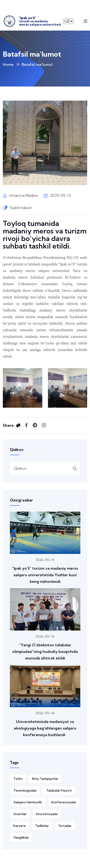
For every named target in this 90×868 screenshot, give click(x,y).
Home (8, 64)
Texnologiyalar (25, 790)
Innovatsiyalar (47, 814)
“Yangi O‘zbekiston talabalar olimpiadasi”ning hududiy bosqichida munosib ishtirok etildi (45, 651)
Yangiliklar (21, 837)
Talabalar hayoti (59, 790)
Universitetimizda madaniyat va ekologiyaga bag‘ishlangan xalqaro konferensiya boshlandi (45, 728)
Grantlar (20, 814)
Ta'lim (18, 779)
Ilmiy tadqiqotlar (45, 779)
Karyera (20, 826)
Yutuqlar (65, 826)
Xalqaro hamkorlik (28, 802)
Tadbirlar (42, 826)
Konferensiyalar (64, 802)
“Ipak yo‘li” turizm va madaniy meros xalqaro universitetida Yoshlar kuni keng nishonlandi (45, 575)
